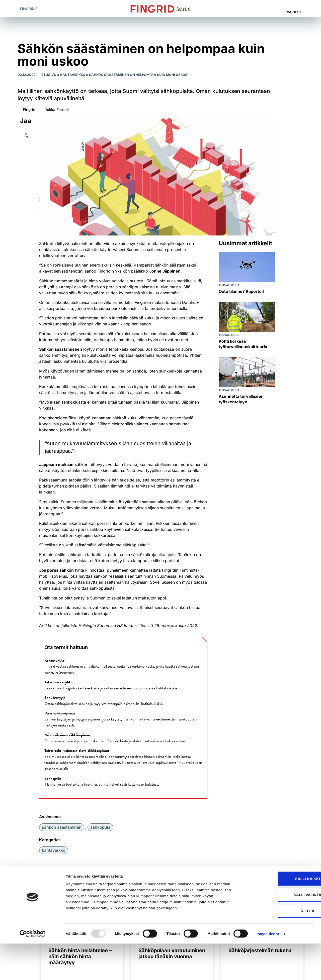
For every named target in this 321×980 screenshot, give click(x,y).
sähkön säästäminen (62, 827)
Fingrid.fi (29, 9)
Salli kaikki (279, 915)
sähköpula (100, 827)
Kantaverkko (73, 75)
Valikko (294, 12)
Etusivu (49, 75)
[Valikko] (294, 6)
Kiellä (279, 947)
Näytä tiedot (268, 970)
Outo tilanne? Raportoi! (241, 291)
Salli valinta (279, 931)
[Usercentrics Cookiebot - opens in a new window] (32, 970)
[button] (273, 9)
